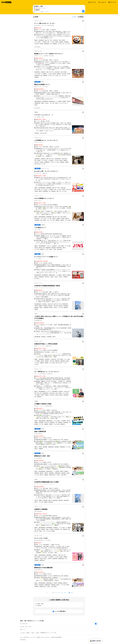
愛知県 (28, 633)
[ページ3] (59, 593)
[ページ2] (56, 593)
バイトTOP (22, 633)
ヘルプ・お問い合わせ (25, 637)
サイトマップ (33, 637)
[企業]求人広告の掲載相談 (56, 637)
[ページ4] (62, 593)
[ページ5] (65, 593)
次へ (70, 592)
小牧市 (33, 633)
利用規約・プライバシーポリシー (43, 637)
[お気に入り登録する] (83, 21)
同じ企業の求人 (37, 47)
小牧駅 (37, 633)
